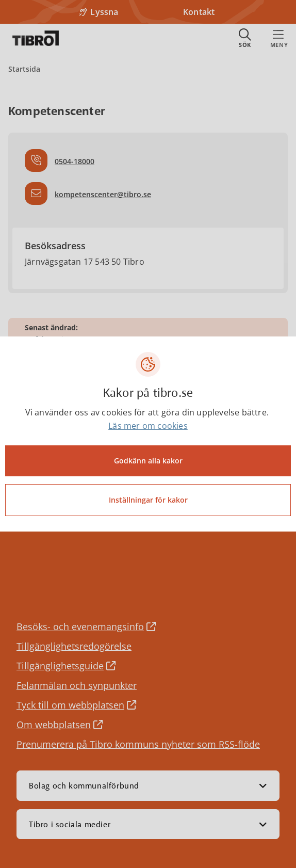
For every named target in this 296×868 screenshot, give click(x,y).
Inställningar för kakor (148, 500)
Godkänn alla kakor (148, 461)
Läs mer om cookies (148, 426)
